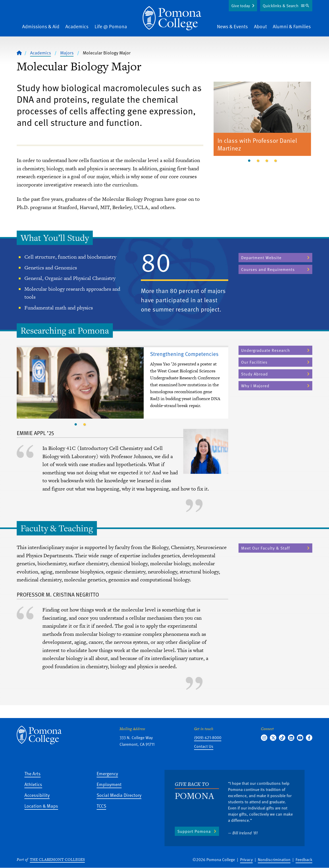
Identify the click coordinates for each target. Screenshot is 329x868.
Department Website (261, 258)
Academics (77, 26)
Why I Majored (255, 386)
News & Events (232, 26)
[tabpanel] (262, 120)
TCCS (101, 806)
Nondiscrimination (274, 860)
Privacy (246, 860)
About (260, 26)
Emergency (107, 773)
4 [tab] (276, 161)
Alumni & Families (292, 26)
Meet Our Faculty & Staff (266, 548)
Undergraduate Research (266, 350)
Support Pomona (194, 831)
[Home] (172, 18)
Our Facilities (254, 362)
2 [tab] (258, 161)
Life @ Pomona (111, 26)
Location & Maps (41, 806)
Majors (67, 53)
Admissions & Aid (41, 26)
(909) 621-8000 (208, 738)
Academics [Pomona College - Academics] (40, 53)
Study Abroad (254, 374)
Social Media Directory (119, 795)
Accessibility (37, 795)
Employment (109, 784)
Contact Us (204, 746)
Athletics (33, 784)
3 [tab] (267, 161)
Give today (241, 6)
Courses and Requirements (268, 269)
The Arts (33, 773)
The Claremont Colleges (57, 859)
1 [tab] (249, 161)
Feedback (304, 860)
